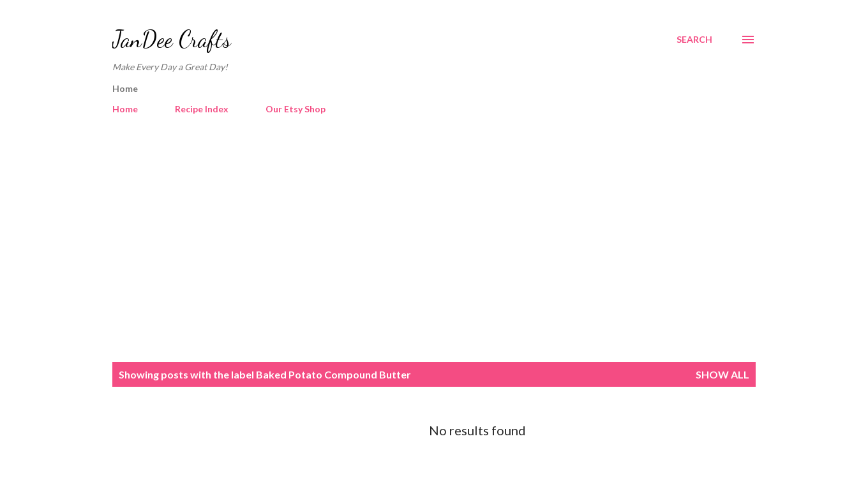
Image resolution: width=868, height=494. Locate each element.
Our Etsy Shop (296, 109)
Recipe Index (202, 109)
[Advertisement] (434, 241)
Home (125, 109)
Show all (722, 374)
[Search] (694, 40)
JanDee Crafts (172, 39)
